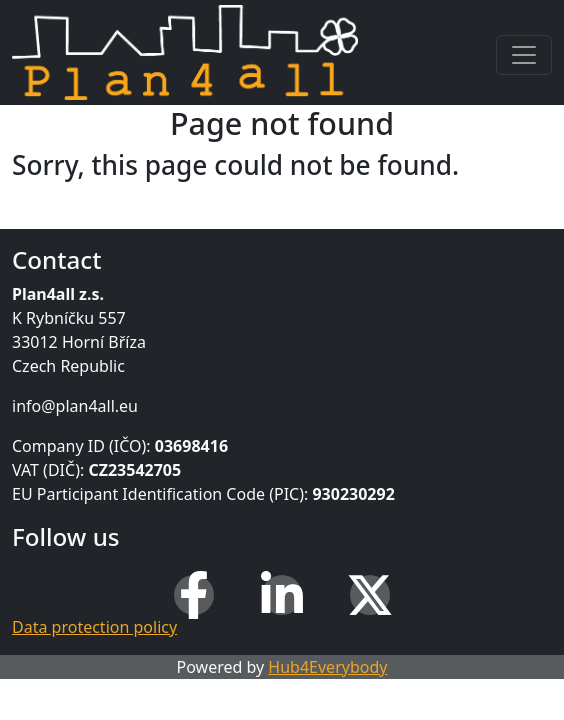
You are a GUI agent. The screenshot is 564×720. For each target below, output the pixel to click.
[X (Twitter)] (370, 595)
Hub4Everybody (327, 667)
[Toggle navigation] (524, 55)
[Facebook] (194, 595)
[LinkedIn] (282, 595)
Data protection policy (94, 627)
